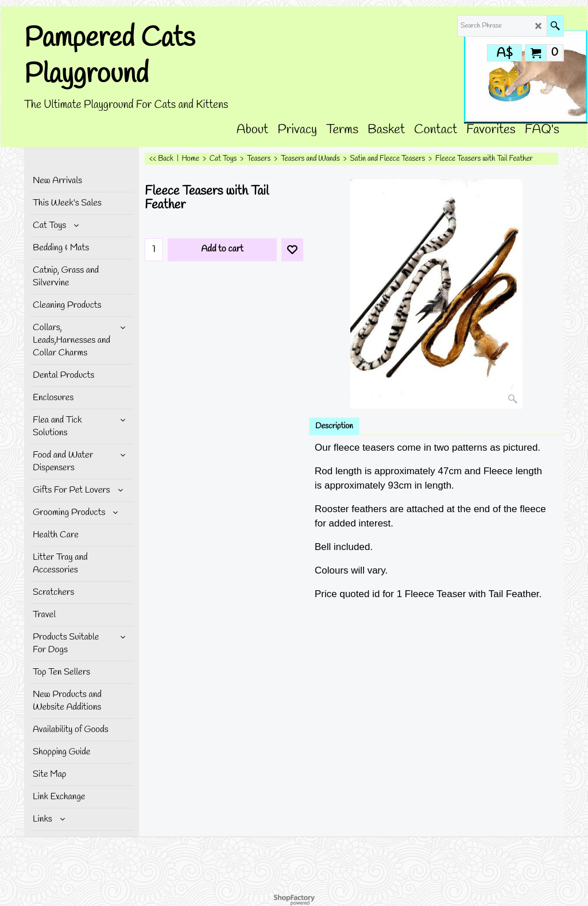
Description (334, 426)
